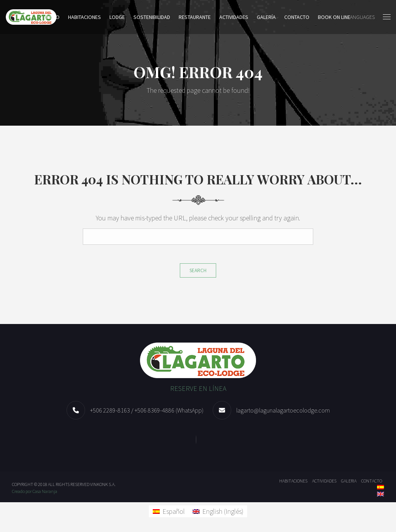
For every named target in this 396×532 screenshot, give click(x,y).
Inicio (53, 17)
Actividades (234, 17)
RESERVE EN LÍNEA (198, 388)
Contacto (297, 17)
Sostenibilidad (152, 17)
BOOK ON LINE (334, 17)
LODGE (117, 17)
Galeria (349, 481)
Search (198, 270)
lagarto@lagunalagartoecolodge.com (283, 410)
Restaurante (195, 17)
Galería (266, 17)
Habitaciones (84, 17)
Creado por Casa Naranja (35, 491)
